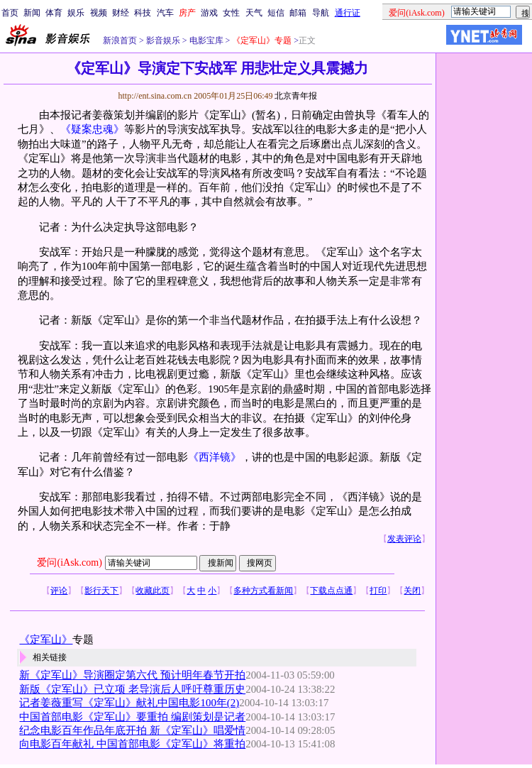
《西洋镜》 (215, 457)
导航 (321, 13)
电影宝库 (205, 40)
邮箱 (298, 13)
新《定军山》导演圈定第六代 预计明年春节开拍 (132, 675)
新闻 (32, 13)
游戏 (209, 13)
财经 (121, 13)
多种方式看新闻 (263, 591)
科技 (143, 13)
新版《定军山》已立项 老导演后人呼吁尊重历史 (132, 689)
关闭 (412, 591)
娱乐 (76, 13)
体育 (54, 13)
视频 (99, 13)
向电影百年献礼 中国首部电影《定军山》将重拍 (132, 744)
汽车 (165, 13)
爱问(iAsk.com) (69, 563)
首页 (10, 13)
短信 (276, 13)
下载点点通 (331, 591)
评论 (59, 591)
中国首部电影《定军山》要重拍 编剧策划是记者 (132, 717)
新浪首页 (120, 40)
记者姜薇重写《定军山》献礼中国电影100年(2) (129, 703)
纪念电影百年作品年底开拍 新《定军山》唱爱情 (132, 730)
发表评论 (404, 539)
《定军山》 (46, 640)
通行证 (348, 13)
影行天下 (101, 591)
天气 (254, 13)
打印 (378, 591)
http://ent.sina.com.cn (156, 96)
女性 (231, 13)
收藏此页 (153, 591)
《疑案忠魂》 (92, 129)
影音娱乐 (163, 40)
